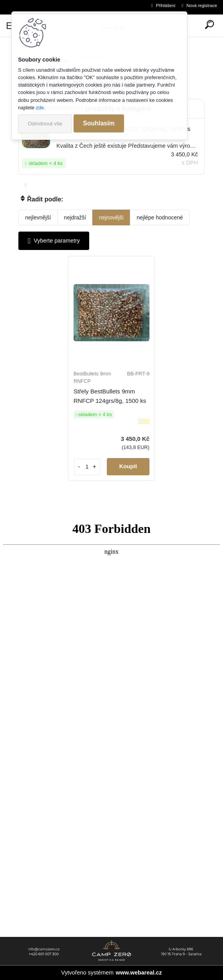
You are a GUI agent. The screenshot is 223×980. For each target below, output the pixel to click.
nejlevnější (38, 217)
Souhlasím (99, 123)
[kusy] (87, 467)
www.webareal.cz (139, 973)
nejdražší (75, 217)
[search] (210, 26)
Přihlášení (166, 5)
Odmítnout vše (45, 124)
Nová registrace (201, 5)
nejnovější (111, 217)
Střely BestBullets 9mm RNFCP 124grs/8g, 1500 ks (110, 396)
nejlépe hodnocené (160, 217)
